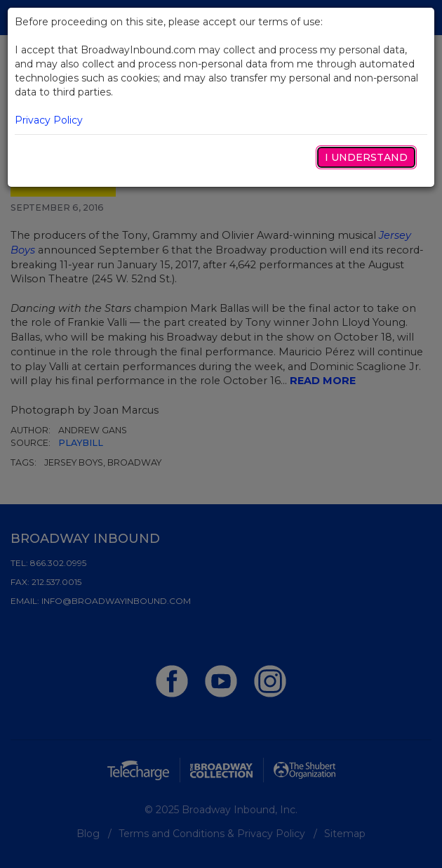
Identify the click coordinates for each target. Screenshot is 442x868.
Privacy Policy (49, 120)
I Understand (366, 157)
